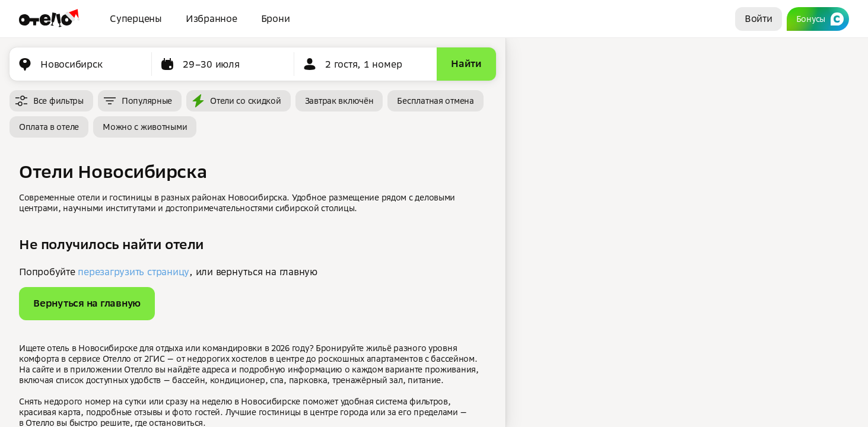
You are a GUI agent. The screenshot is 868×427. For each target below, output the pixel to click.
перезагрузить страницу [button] (133, 272)
